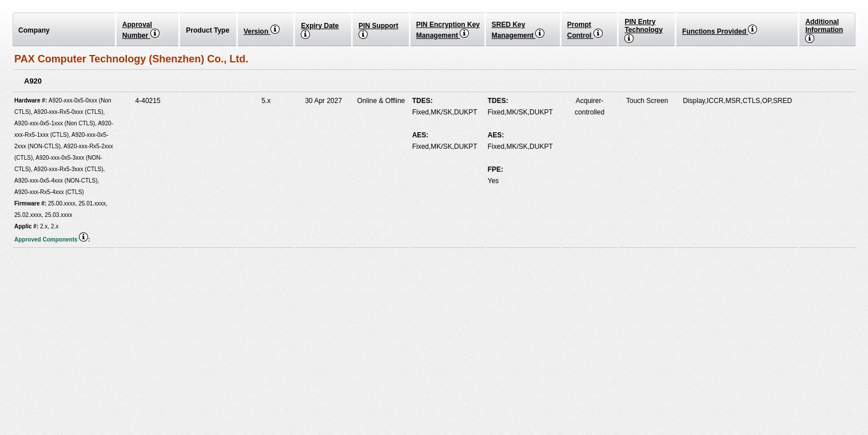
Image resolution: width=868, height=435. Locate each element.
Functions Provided (720, 31)
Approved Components (51, 240)
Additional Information (824, 30)
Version (262, 31)
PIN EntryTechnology (643, 30)
